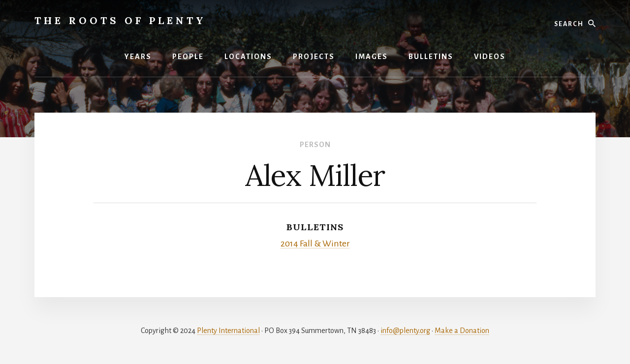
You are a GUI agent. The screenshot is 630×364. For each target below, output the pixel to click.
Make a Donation (462, 331)
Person (315, 145)
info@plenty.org (405, 331)
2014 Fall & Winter (315, 243)
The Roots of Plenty (120, 20)
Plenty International (228, 331)
